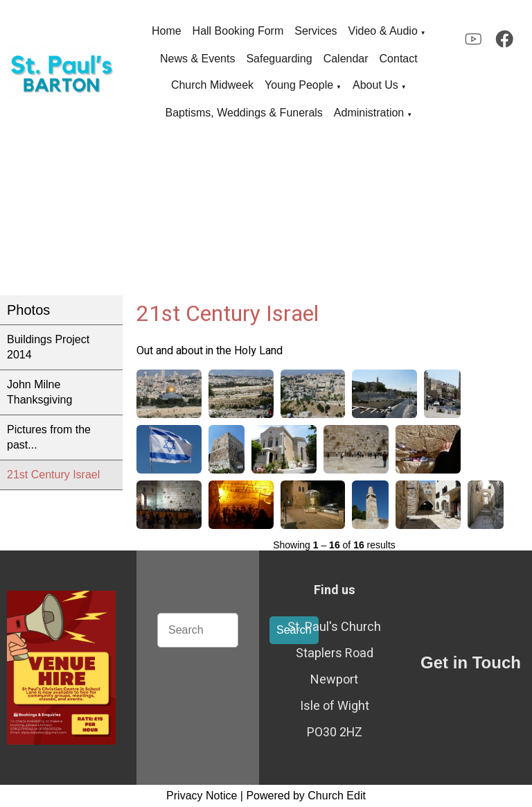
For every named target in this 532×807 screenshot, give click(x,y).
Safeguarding (279, 59)
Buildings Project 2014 (48, 347)
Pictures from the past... (49, 437)
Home (167, 31)
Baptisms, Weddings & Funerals (244, 113)
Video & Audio (383, 31)
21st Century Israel (53, 475)
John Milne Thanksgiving (39, 392)
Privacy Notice (202, 796)
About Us (375, 85)
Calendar (346, 59)
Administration (369, 113)
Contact (399, 59)
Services (316, 31)
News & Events (197, 59)
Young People (299, 85)
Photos (28, 310)
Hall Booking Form (238, 31)
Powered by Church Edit (306, 796)
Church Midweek (212, 85)
